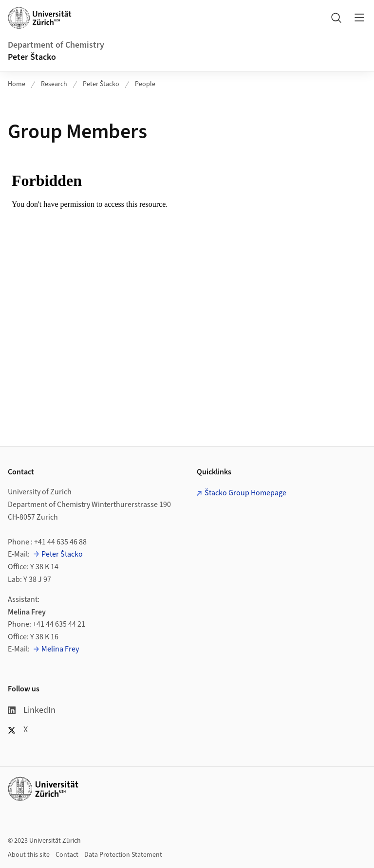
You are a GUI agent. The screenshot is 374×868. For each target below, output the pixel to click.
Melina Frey (60, 649)
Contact (67, 855)
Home (17, 84)
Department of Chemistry (56, 45)
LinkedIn (32, 710)
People (145, 84)
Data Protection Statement (123, 855)
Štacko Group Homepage (245, 493)
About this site (29, 855)
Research (54, 84)
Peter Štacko (32, 57)
